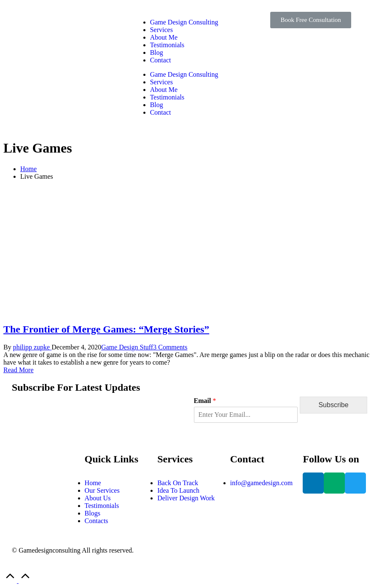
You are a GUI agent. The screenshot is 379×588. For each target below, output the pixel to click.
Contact (161, 60)
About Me (164, 37)
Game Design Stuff (127, 347)
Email (205, 401)
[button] (310, 20)
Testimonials (167, 45)
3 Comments (170, 347)
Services (161, 30)
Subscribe (333, 405)
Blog (157, 52)
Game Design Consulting (184, 22)
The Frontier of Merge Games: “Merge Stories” (106, 329)
